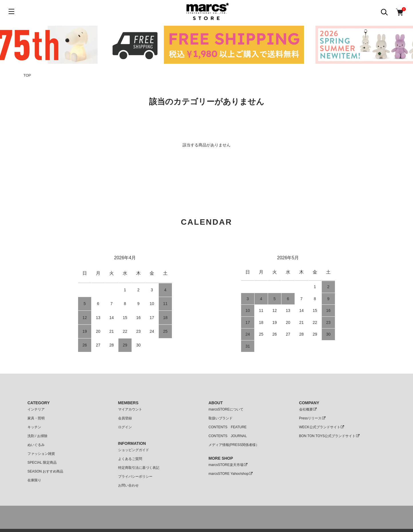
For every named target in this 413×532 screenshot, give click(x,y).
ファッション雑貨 (41, 454)
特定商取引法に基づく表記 (139, 468)
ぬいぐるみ (36, 445)
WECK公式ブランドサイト (322, 427)
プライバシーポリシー (135, 477)
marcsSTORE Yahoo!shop (231, 474)
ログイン (125, 427)
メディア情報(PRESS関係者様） (234, 445)
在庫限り (34, 480)
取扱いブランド (221, 418)
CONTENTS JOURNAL (228, 436)
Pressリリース (313, 418)
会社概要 (308, 409)
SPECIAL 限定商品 (42, 463)
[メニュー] (11, 11)
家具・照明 (36, 418)
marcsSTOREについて (226, 409)
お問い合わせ (128, 485)
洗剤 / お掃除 (37, 436)
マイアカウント (130, 409)
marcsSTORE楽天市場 (228, 465)
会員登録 (125, 418)
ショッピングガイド (134, 450)
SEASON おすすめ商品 (45, 471)
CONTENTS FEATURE (228, 427)
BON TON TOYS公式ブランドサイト (330, 436)
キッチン (34, 427)
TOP (27, 75)
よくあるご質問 (130, 459)
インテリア (36, 409)
